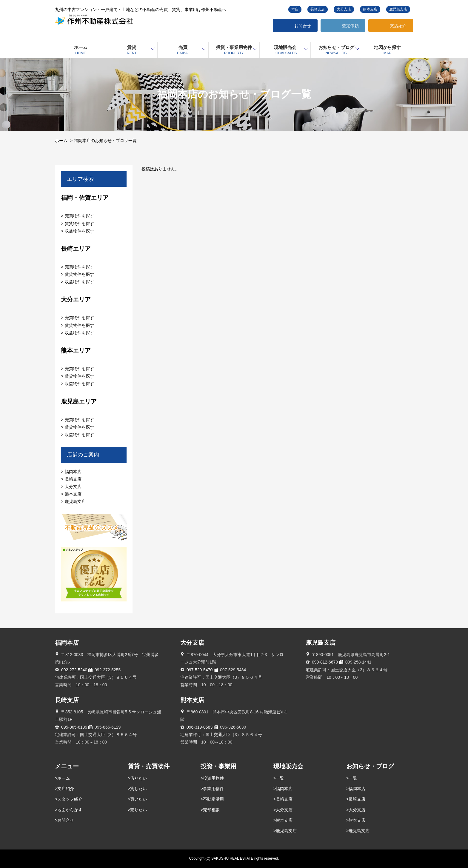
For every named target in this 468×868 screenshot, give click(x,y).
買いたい (138, 799)
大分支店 (344, 9)
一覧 (280, 778)
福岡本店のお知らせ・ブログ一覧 (105, 141)
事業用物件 (213, 789)
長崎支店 (318, 9)
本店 (295, 9)
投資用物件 (213, 778)
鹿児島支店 (398, 9)
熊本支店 (370, 9)
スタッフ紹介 (70, 799)
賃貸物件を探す (79, 224)
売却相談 (211, 810)
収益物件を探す (79, 231)
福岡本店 (73, 472)
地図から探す (70, 810)
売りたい (138, 810)
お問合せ (303, 26)
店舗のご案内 (83, 455)
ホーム (61, 141)
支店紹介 (398, 26)
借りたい (138, 778)
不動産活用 (213, 799)
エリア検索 (80, 179)
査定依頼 (350, 26)
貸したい (138, 789)
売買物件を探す (79, 216)
